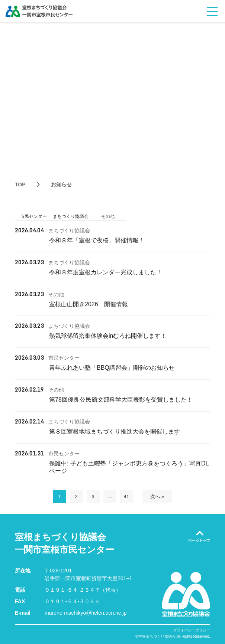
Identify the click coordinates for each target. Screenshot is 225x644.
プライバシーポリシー (192, 630)
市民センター (33, 216)
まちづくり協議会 (71, 216)
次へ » (157, 496)
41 (126, 496)
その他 (108, 216)
